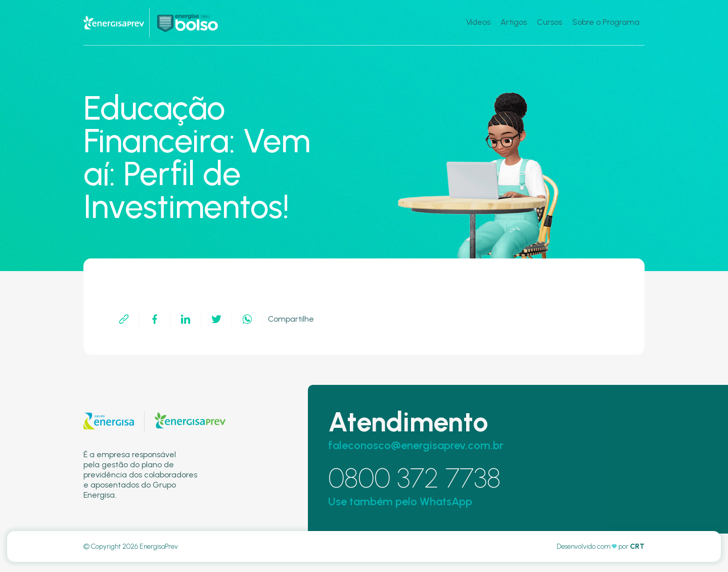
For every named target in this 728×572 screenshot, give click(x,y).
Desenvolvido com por (601, 546)
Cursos (550, 22)
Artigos (514, 22)
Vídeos (478, 22)
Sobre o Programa (606, 22)
